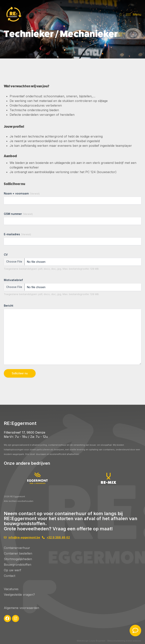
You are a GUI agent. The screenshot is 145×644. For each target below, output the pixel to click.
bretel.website (134, 641)
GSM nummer (18, 214)
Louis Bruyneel (97, 641)
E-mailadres (17, 234)
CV (6, 255)
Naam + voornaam (22, 194)
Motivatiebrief (13, 280)
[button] (134, 14)
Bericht (9, 306)
